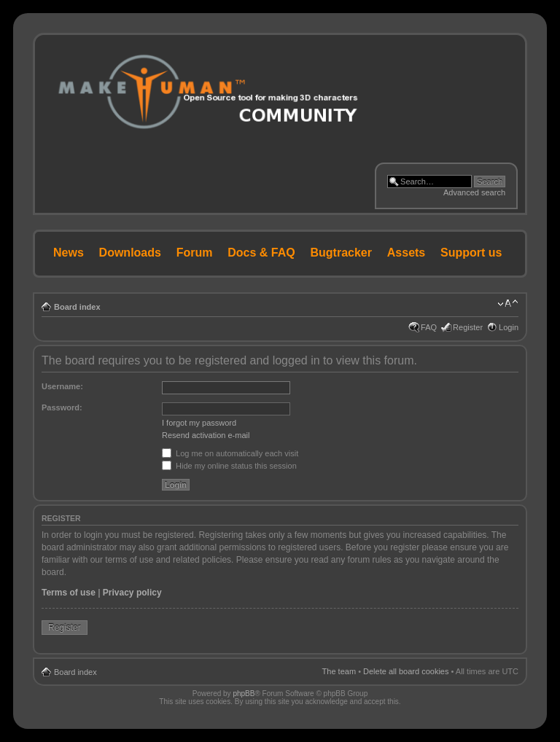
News (69, 253)
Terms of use (69, 593)
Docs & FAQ (261, 253)
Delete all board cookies (406, 671)
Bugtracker (341, 253)
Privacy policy (132, 593)
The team (339, 671)
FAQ (429, 327)
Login (509, 327)
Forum (195, 253)
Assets (406, 253)
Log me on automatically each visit (230, 453)
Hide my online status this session (229, 466)
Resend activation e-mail (206, 435)
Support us (471, 253)
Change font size (508, 304)
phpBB (244, 694)
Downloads (130, 253)
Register (468, 327)
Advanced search (474, 192)
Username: (62, 386)
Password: (62, 407)
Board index (77, 307)
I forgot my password (199, 423)
